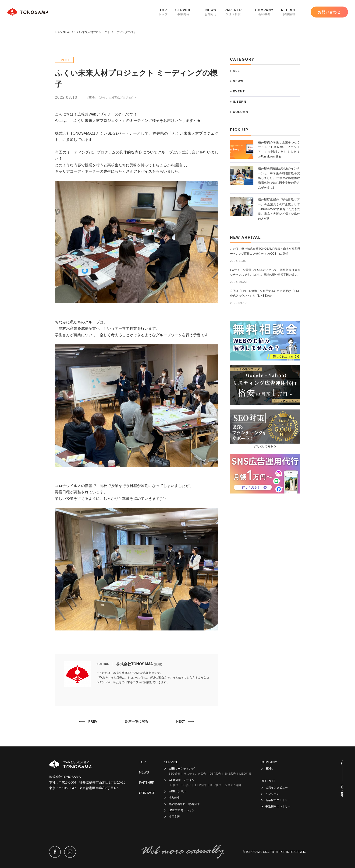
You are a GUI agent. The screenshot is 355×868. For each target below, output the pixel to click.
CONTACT (147, 793)
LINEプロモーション (182, 810)
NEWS (211, 12)
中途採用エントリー (278, 806)
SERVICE (183, 12)
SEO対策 (174, 774)
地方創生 (174, 798)
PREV (93, 721)
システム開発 (233, 785)
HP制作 (173, 785)
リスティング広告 (195, 774)
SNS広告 (230, 774)
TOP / (59, 32)
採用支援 (174, 817)
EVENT (64, 60)
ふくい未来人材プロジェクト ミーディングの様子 (105, 32)
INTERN (240, 102)
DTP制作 (216, 785)
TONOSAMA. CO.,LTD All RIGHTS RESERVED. (276, 852)
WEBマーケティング (182, 769)
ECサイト (188, 785)
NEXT (180, 721)
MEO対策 (245, 774)
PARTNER (233, 12)
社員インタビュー (277, 787)
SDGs (269, 769)
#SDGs (91, 98)
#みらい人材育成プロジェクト (118, 98)
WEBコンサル (177, 791)
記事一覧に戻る (137, 721)
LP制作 (202, 785)
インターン (272, 794)
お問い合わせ (329, 12)
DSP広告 (215, 774)
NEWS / (67, 32)
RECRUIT (289, 12)
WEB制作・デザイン (182, 780)
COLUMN (241, 112)
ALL (236, 71)
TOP (163, 12)
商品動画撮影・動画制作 (184, 804)
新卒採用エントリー (278, 800)
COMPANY (264, 12)
